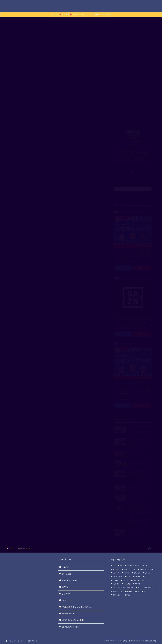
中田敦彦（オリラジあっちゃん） (78, 607)
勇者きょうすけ (69, 614)
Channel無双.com (81, 7)
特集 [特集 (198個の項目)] (138, 591)
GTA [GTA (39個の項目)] (114, 566)
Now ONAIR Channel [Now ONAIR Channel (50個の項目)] (133, 566)
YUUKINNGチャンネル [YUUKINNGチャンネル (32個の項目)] (146, 569)
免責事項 (31, 641)
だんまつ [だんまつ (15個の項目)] (147, 573)
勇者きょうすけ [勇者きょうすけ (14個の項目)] (117, 591)
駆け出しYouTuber (107, 111)
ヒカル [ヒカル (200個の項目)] (131, 588)
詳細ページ (123, 405)
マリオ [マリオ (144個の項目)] (139, 588)
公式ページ (142, 268)
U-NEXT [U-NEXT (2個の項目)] (147, 566)
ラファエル (67, 600)
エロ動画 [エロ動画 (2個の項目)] (115, 580)
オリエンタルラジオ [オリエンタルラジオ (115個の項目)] (138, 580)
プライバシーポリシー (16, 641)
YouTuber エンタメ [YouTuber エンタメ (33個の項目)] (129, 569)
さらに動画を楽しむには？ (81, 74)
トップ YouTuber (54, 111)
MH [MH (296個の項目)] (121, 566)
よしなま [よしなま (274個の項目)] (138, 577)
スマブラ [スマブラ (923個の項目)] (138, 584)
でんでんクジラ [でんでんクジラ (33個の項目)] (117, 577)
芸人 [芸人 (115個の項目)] (145, 591)
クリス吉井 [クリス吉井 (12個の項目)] (116, 584)
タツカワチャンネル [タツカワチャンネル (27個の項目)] (119, 588)
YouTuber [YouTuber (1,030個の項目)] (116, 569)
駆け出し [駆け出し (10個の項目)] (128, 595)
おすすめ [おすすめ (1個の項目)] (126, 573)
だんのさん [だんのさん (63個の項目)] (137, 573)
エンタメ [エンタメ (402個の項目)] (125, 580)
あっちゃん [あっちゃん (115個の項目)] (116, 573)
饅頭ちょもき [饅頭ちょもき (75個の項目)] (117, 595)
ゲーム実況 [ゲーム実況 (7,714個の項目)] (127, 584)
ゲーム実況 (73, 111)
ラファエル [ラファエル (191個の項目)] (149, 588)
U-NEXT (66, 567)
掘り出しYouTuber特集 (73, 620)
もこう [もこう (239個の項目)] (128, 577)
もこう (65, 587)
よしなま (66, 594)
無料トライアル (123, 268)
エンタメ (89, 111)
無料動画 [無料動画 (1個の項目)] (129, 591)
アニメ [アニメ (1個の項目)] (147, 577)
